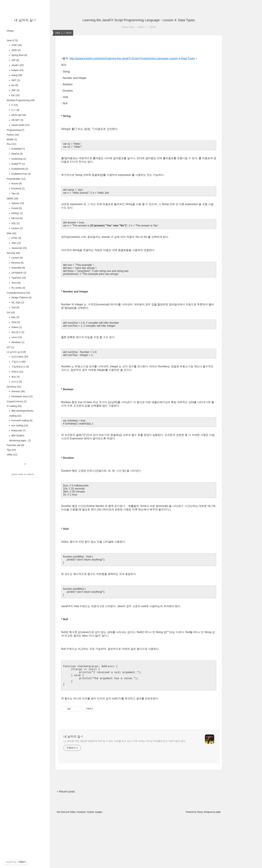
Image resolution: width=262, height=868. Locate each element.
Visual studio (20, 125)
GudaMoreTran (21, 174)
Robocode (18, 430)
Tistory (200, 863)
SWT (15, 80)
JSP (15, 60)
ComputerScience (18, 293)
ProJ (12, 144)
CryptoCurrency (17, 401)
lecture (16, 183)
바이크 (16, 382)
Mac (15, 317)
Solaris (16, 327)
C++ (15, 110)
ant (14, 85)
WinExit (17, 154)
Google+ (99, 863)
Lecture (17, 228)
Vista (15, 322)
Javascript (19, 248)
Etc (15, 95)
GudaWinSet (19, 169)
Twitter (73, 863)
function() (18, 189)
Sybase (17, 203)
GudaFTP (18, 164)
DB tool (17, 218)
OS (11, 313)
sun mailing (19, 425)
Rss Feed (61, 863)
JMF (15, 90)
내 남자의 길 (16, 352)
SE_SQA (17, 302)
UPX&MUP (19, 273)
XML (16, 243)
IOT (10, 347)
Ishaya (10, 31)
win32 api (18, 115)
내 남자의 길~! (25, 20)
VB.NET (17, 120)
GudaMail (18, 149)
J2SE (16, 45)
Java (12, 40)
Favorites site (15, 445)
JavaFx (17, 65)
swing (16, 75)
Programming (15, 130)
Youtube (90, 863)
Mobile (12, 139)
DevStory (14, 387)
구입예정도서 (20, 367)
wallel (218, 863)
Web (11, 233)
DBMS (12, 199)
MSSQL (17, 213)
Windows (18, 342)
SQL (15, 223)
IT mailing (14, 406)
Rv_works (18, 288)
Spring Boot (19, 55)
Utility (12, 455)
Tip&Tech (18, 278)
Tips (15, 194)
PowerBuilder (16, 179)
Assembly (18, 268)
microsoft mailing (22, 420)
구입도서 (18, 362)
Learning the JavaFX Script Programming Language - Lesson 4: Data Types (139, 20)
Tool (16, 283)
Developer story (22, 396)
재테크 (17, 372)
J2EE (16, 50)
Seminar (18, 391)
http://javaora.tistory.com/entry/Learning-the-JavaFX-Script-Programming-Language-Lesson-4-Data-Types (132, 105)
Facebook (81, 863)
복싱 (15, 377)
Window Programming (21, 100)
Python (13, 135)
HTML (16, 238)
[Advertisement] (139, 74)
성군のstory (19, 357)
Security (13, 253)
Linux (16, 337)
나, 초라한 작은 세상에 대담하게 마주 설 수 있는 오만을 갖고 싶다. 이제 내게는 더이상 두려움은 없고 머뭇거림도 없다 (124, 792)
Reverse (17, 263)
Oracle (16, 208)
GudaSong (18, 159)
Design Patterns (21, 297)
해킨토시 (17, 332)
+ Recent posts (66, 843)
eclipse (17, 70)
